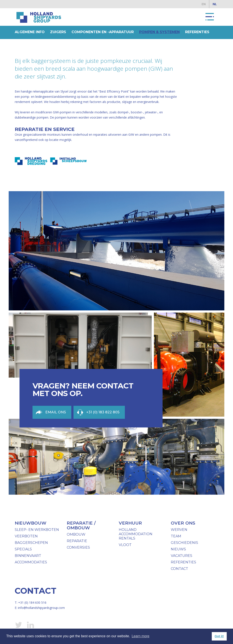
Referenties (197, 32)
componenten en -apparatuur (103, 32)
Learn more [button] (140, 636)
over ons (183, 523)
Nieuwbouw (31, 523)
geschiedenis (184, 543)
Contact (179, 569)
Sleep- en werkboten (37, 530)
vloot (125, 545)
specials (23, 549)
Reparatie (77, 541)
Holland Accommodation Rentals (136, 534)
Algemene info (30, 32)
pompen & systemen (159, 32)
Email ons (56, 412)
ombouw (76, 534)
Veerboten (26, 536)
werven (179, 530)
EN (204, 4)
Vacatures (182, 556)
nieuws (178, 549)
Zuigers (58, 32)
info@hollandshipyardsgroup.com (41, 608)
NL (215, 4)
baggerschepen (31, 543)
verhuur (130, 523)
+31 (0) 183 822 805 (103, 412)
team (176, 536)
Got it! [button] (219, 636)
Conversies (78, 547)
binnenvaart (28, 556)
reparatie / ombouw (81, 525)
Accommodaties (31, 562)
